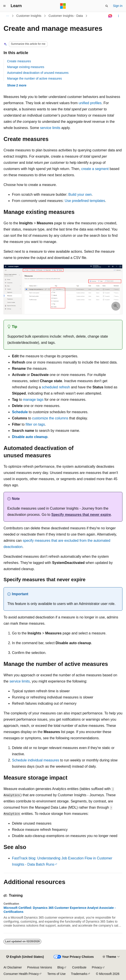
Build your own (80, 195)
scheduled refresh (56, 387)
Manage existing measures (26, 67)
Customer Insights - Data (66, 16)
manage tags (33, 400)
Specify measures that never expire (81, 515)
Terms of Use (56, 974)
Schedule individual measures (36, 760)
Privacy (97, 967)
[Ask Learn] (110, 16)
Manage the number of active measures (34, 78)
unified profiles (90, 103)
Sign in (118, 6)
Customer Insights (29, 16)
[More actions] (119, 16)
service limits (50, 128)
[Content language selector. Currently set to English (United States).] (25, 957)
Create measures (19, 61)
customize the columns (50, 418)
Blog (61, 967)
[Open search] (107, 6)
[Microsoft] (63, 6)
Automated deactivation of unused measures (38, 73)
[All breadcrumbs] (7, 16)
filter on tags (35, 424)
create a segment (95, 169)
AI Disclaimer (13, 967)
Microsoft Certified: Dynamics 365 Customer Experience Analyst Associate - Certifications (60, 910)
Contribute (79, 967)
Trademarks (79, 974)
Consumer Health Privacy (21, 974)
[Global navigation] (4, 6)
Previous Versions (39, 967)
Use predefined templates (85, 201)
